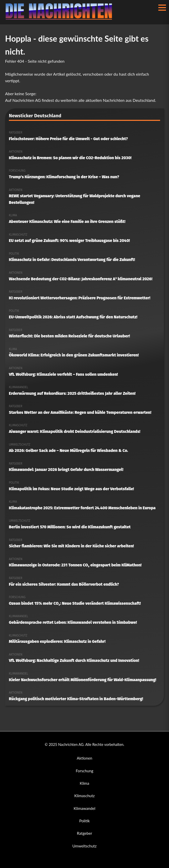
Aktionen (85, 758)
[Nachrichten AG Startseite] (61, 18)
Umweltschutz (84, 846)
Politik (84, 821)
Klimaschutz (84, 796)
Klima (84, 783)
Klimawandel (84, 808)
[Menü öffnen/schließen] (162, 8)
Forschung (84, 771)
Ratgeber (84, 833)
